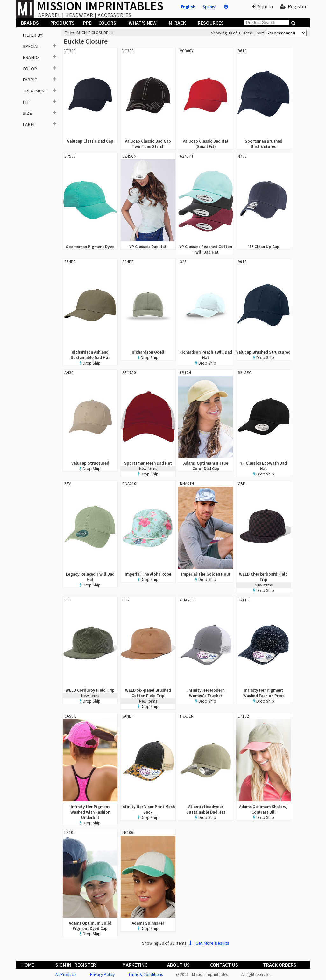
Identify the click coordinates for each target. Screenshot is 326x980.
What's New (143, 23)
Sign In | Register (76, 965)
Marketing (135, 965)
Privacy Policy (102, 974)
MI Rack (177, 23)
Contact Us (224, 965)
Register (293, 6)
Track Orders (280, 965)
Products (62, 23)
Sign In (262, 6)
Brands (30, 23)
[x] (112, 33)
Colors (107, 23)
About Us (178, 965)
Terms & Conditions (145, 974)
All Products (66, 974)
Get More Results (208, 943)
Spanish (210, 7)
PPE (87, 23)
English (188, 7)
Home (28, 965)
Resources (211, 23)
